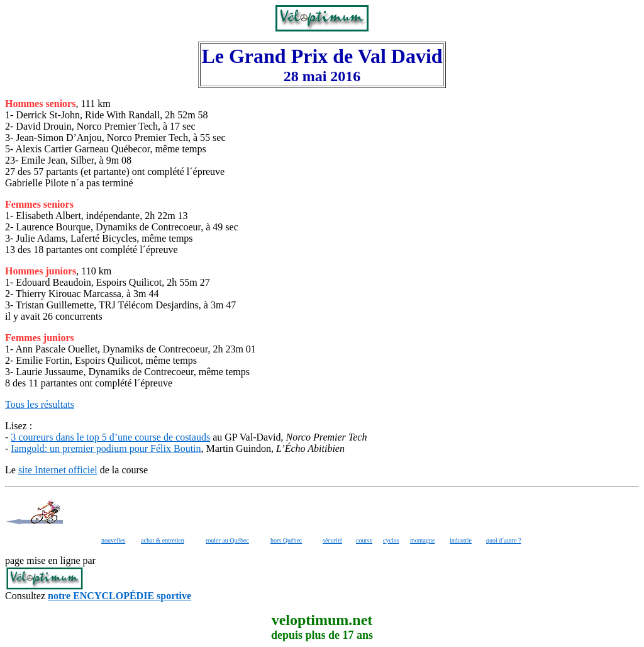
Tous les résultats (40, 404)
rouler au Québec (227, 540)
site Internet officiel (58, 470)
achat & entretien (163, 540)
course (364, 540)
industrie (461, 540)
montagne (422, 540)
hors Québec (286, 540)
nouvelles (113, 540)
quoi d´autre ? (504, 540)
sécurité (332, 540)
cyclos (391, 540)
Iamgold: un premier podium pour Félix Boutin (106, 448)
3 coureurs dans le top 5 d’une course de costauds (110, 437)
